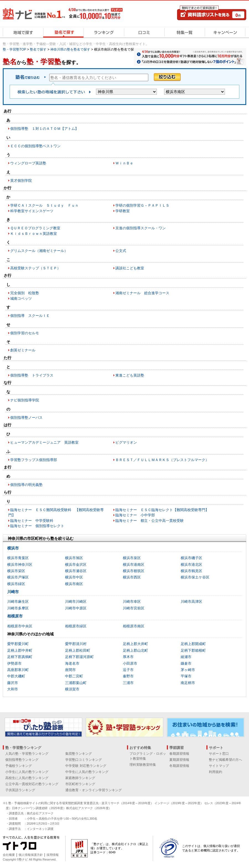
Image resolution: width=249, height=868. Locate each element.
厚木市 (128, 657)
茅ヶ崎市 (188, 670)
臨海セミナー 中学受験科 (32, 521)
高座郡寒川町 (18, 670)
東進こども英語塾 (130, 375)
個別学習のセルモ (25, 333)
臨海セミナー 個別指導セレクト (37, 526)
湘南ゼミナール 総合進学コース (142, 293)
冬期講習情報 (179, 766)
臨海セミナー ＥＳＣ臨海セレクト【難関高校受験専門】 (162, 510)
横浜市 (13, 548)
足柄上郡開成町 (193, 644)
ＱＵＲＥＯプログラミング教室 (35, 228)
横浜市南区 (74, 584)
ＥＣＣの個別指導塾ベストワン (35, 146)
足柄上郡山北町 (135, 650)
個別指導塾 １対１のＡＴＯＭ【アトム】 (44, 129)
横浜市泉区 (132, 558)
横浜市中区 (74, 577)
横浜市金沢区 (76, 565)
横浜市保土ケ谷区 (195, 577)
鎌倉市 (186, 663)
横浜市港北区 (191, 565)
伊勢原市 (14, 663)
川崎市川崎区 (76, 602)
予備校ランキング (19, 766)
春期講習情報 (179, 754)
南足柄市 (188, 683)
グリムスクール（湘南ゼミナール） (39, 251)
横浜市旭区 (74, 558)
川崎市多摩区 (18, 608)
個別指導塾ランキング (22, 760)
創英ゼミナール (23, 350)
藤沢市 (13, 683)
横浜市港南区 (134, 565)
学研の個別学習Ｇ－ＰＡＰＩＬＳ (142, 205)
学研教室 (123, 211)
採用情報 (53, 855)
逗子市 (128, 670)
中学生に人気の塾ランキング (87, 772)
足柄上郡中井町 (20, 650)
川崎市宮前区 (134, 608)
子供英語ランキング (20, 790)
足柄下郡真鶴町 (20, 657)
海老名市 (72, 663)
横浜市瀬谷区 (76, 571)
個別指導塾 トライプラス (32, 375)
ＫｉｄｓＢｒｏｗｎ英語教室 (34, 234)
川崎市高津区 (191, 602)
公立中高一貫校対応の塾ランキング (32, 784)
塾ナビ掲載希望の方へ (225, 760)
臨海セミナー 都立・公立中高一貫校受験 (150, 521)
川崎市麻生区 (18, 602)
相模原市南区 (134, 626)
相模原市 (15, 616)
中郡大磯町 (16, 676)
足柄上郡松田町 (78, 650)
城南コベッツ (21, 298)
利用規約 (216, 772)
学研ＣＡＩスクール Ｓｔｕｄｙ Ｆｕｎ (44, 205)
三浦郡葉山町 (76, 683)
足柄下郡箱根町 (193, 650)
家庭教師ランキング (80, 778)
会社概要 (9, 855)
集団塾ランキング (79, 754)
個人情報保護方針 (31, 855)
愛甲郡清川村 (76, 644)
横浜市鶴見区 (191, 571)
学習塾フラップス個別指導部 (34, 460)
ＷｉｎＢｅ (124, 163)
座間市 (70, 670)
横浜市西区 (132, 577)
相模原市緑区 (76, 626)
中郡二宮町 (74, 676)
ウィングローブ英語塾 (28, 163)
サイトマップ (219, 766)
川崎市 (13, 592)
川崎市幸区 (132, 602)
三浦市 (128, 683)
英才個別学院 (21, 181)
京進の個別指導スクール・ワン (141, 228)
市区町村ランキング (80, 784)
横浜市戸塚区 (18, 577)
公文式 (121, 251)
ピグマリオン (126, 442)
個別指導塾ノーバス (26, 418)
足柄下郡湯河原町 (79, 657)
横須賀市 (72, 689)
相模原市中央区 (20, 626)
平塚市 (186, 676)
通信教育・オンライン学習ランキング (94, 790)
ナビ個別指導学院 (25, 400)
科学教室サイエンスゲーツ (32, 211)
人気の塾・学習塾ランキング (27, 754)
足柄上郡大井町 (135, 644)
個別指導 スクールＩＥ (30, 316)
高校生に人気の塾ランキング (27, 778)
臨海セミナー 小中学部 (135, 515)
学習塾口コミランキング (84, 760)
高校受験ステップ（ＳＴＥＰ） (35, 268)
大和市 (13, 689)
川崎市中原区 (76, 608)
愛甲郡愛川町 (18, 644)
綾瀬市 (186, 657)
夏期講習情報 (179, 760)
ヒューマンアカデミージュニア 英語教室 (44, 442)
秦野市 (128, 676)
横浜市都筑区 (134, 571)
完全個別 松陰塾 (25, 293)
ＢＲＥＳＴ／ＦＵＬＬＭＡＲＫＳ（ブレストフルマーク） (162, 460)
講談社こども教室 (130, 268)
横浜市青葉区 (18, 558)
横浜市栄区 (16, 571)
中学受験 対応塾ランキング (86, 766)
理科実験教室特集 (143, 765)
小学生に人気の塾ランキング (27, 772)
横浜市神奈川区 (20, 565)
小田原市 (130, 663)
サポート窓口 (219, 754)
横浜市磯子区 (191, 558)
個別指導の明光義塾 (26, 485)
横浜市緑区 (16, 584)
